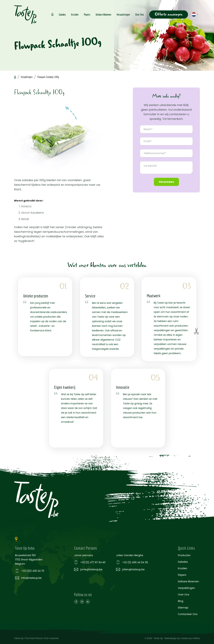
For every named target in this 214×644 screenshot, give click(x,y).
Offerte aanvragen (169, 14)
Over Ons (140, 14)
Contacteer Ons (188, 614)
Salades (62, 14)
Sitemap (183, 608)
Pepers (87, 14)
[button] (195, 14)
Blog (181, 601)
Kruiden (75, 14)
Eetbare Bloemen (103, 14)
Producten (184, 555)
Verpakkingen (123, 14)
